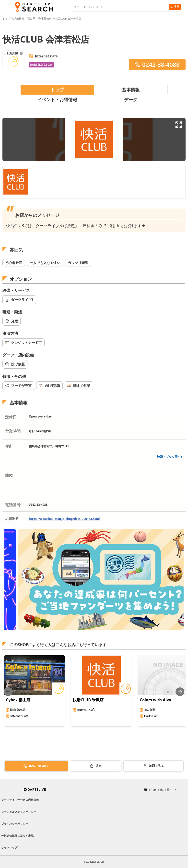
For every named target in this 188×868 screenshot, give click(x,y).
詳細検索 (19, 18)
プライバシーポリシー (15, 824)
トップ (7, 18)
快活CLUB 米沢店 (88, 700)
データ (131, 99)
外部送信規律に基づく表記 (17, 836)
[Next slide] (180, 692)
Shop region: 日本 (161, 789)
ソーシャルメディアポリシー (19, 812)
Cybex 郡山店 (18, 700)
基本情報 (131, 90)
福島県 (31, 18)
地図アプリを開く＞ (170, 457)
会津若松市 (45, 18)
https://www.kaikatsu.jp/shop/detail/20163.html (64, 519)
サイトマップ (9, 847)
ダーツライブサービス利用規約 (20, 800)
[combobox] (119, 7)
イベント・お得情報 (57, 99)
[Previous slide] (8, 692)
